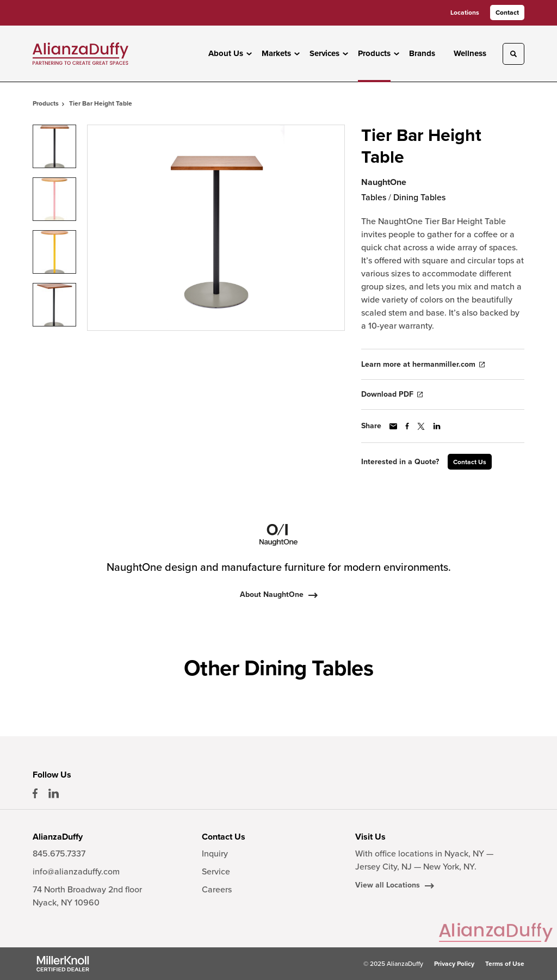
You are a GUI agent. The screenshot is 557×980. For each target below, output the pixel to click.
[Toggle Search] (513, 54)
